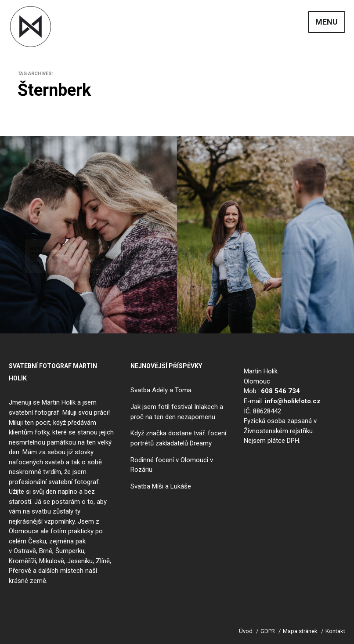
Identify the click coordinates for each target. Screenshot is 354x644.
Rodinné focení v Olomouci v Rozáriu (172, 465)
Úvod (246, 631)
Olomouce (24, 531)
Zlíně (103, 561)
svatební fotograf (34, 412)
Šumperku (70, 551)
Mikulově (52, 561)
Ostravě (25, 551)
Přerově (20, 571)
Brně (46, 551)
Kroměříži (22, 561)
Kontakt (335, 631)
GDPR (268, 631)
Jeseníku (80, 561)
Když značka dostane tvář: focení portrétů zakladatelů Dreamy (178, 438)
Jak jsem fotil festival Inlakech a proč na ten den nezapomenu (177, 412)
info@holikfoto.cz (293, 401)
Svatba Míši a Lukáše (161, 486)
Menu (327, 22)
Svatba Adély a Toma (161, 390)
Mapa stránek (300, 631)
